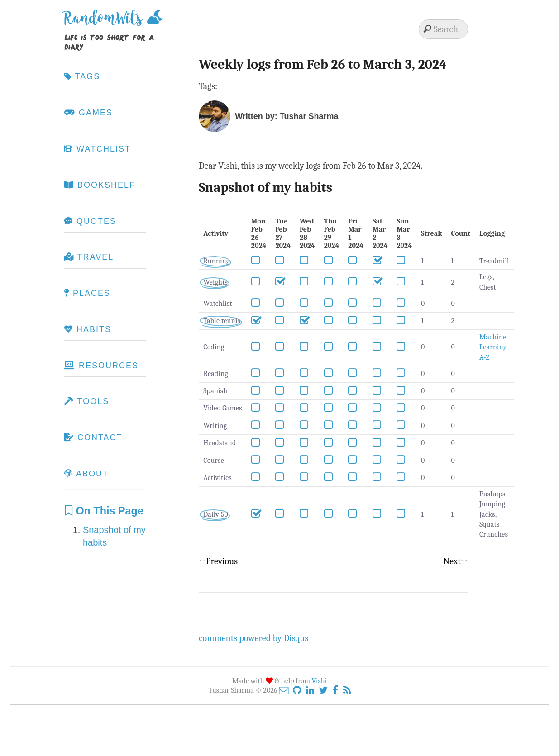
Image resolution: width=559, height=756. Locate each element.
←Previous (218, 561)
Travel (89, 257)
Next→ (455, 561)
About (86, 474)
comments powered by (253, 638)
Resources (101, 366)
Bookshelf (100, 185)
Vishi (320, 681)
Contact (93, 437)
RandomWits (106, 22)
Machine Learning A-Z (493, 347)
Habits (88, 329)
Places (87, 293)
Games (88, 113)
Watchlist (98, 149)
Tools (87, 401)
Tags (82, 76)
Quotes (90, 221)
